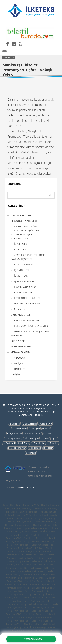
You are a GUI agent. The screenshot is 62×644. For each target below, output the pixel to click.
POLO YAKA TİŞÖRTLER (26, 230)
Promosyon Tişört (13, 438)
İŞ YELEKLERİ (21, 244)
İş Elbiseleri (15, 424)
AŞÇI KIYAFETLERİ (23, 264)
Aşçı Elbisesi (49, 434)
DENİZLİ (46, 429)
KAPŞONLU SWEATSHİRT (27, 320)
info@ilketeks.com (43, 408)
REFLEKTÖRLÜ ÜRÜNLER (27, 298)
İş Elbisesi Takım (19, 429)
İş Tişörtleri (53, 443)
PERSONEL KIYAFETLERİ (24, 221)
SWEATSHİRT (21, 249)
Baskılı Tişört (23, 443)
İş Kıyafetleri (9, 443)
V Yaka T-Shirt (46, 424)
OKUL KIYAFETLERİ (21, 315)
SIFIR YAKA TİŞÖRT (24, 234)
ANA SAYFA (9, 58)
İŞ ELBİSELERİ (18, 341)
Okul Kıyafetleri (30, 424)
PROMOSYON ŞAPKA (25, 287)
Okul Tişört (35, 429)
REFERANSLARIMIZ (21, 347)
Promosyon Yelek (33, 434)
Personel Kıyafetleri (17, 448)
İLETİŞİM (15, 374)
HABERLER (20, 369)
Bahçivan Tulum (14, 434)
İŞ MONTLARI (21, 276)
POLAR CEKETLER (23, 292)
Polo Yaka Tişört (31, 438)
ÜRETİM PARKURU (21, 215)
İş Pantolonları (39, 443)
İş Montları (31, 453)
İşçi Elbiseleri (35, 448)
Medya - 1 (19, 363)
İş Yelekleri (48, 448)
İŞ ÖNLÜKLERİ (21, 270)
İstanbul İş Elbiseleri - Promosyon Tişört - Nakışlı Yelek (28, 505)
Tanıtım (26, 487)
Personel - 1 (20, 309)
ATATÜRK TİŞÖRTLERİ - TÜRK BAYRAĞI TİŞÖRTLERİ (28, 257)
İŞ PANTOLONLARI (24, 281)
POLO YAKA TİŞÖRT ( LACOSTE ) (31, 326)
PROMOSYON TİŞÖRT (26, 226)
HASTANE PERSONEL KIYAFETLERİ (32, 304)
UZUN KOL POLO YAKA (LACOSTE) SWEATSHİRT (31, 333)
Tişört (54, 438)
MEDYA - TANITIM (21, 352)
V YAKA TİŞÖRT (22, 238)
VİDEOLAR (20, 358)
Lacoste (45, 438)
